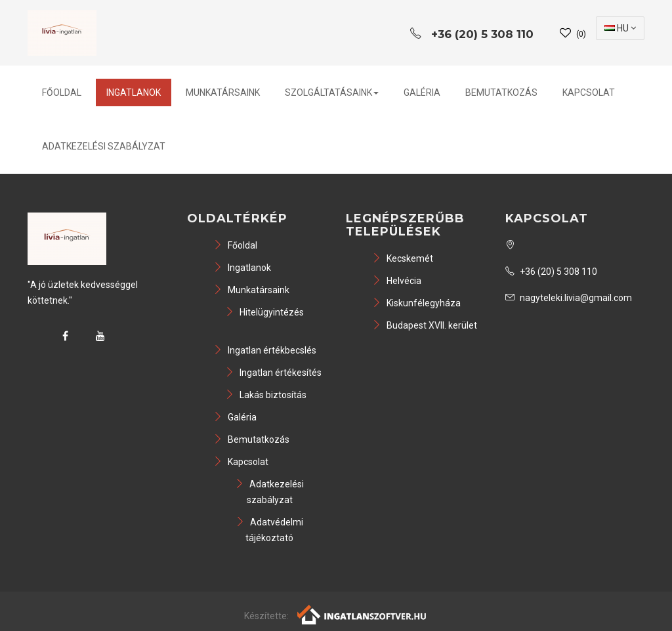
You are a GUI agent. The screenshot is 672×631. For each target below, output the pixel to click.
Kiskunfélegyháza (416, 303)
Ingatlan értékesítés (273, 373)
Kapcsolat (589, 92)
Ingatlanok (134, 92)
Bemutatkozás (501, 92)
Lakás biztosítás (266, 395)
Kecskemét (403, 258)
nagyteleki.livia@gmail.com (569, 298)
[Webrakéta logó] (363, 614)
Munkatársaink (223, 92)
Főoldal (62, 92)
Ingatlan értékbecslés (265, 350)
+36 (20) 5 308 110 (551, 272)
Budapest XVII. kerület (425, 325)
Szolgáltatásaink (332, 92)
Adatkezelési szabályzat (104, 146)
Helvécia (397, 281)
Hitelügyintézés (264, 312)
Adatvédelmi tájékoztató (269, 530)
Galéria (422, 92)
